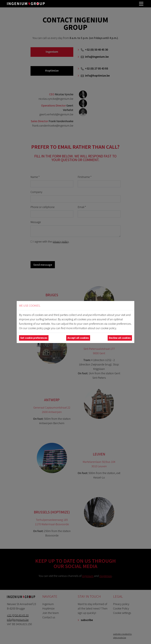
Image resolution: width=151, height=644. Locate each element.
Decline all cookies (120, 338)
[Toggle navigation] (141, 4)
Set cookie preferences (34, 338)
